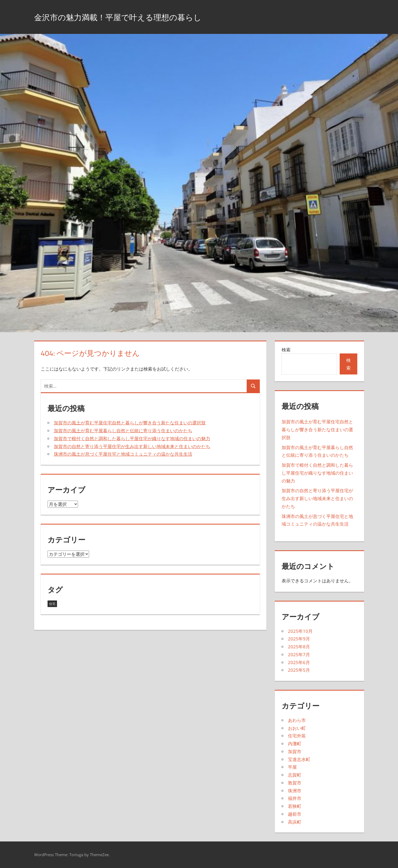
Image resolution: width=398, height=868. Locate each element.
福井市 (295, 798)
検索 (286, 350)
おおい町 (297, 728)
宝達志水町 (299, 759)
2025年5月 (299, 670)
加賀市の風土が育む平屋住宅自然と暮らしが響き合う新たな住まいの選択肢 (130, 423)
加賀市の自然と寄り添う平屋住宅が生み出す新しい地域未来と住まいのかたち (132, 446)
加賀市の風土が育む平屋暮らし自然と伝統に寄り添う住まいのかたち (123, 431)
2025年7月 (299, 654)
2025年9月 (299, 639)
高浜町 (295, 822)
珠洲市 (295, 791)
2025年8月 (299, 647)
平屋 (292, 767)
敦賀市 (295, 783)
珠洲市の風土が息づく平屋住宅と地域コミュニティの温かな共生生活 (123, 454)
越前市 (295, 814)
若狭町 (295, 806)
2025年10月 (300, 631)
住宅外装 (297, 736)
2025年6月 (299, 662)
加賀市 (295, 751)
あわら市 (297, 720)
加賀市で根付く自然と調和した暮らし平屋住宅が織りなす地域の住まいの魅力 (132, 438)
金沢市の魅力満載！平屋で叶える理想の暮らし (134, 17)
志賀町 (295, 775)
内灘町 (295, 744)
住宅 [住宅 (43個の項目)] (52, 604)
